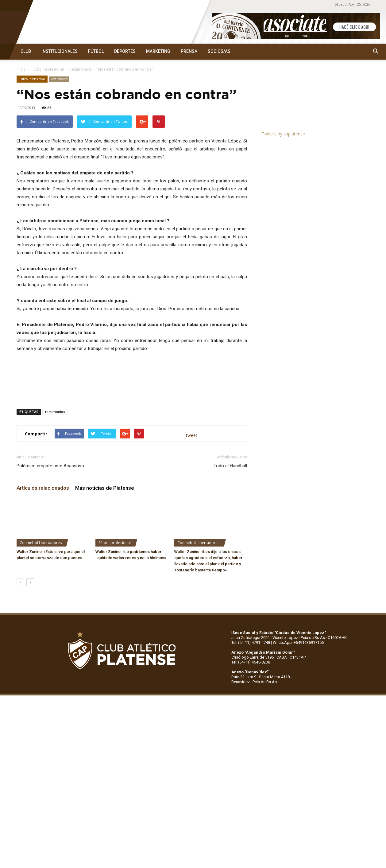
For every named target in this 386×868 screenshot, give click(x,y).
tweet (192, 435)
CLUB (26, 51)
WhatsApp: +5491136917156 (298, 642)
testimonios (55, 412)
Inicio (21, 69)
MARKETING (158, 51)
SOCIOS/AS (219, 51)
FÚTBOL (96, 51)
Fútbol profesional (48, 69)
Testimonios (80, 69)
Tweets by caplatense (283, 134)
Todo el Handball (230, 466)
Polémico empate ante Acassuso (50, 466)
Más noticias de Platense (105, 488)
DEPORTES (125, 51)
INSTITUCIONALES (60, 51)
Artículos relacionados (43, 488)
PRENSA (189, 51)
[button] (376, 52)
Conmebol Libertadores (41, 543)
